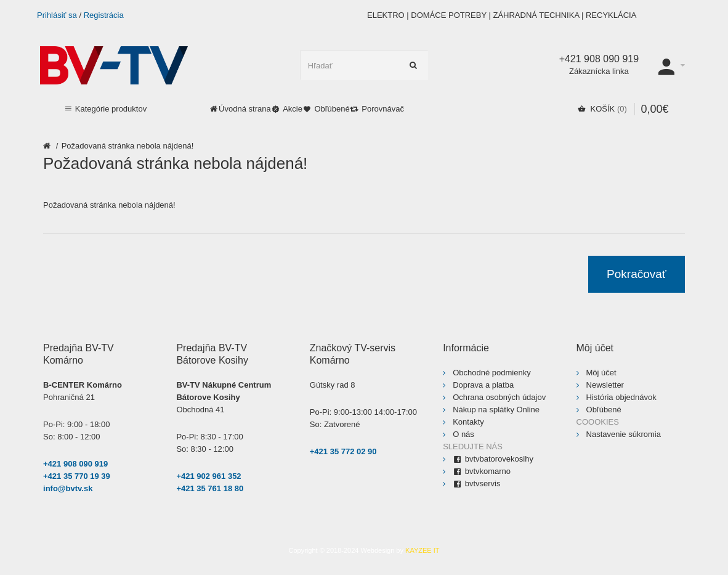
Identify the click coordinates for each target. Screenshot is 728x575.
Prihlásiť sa (57, 15)
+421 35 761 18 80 (210, 488)
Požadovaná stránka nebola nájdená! (128, 146)
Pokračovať (637, 274)
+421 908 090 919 (75, 464)
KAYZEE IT (422, 550)
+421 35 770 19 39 (77, 476)
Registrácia (104, 15)
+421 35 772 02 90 (343, 451)
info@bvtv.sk (68, 488)
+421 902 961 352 (208, 476)
